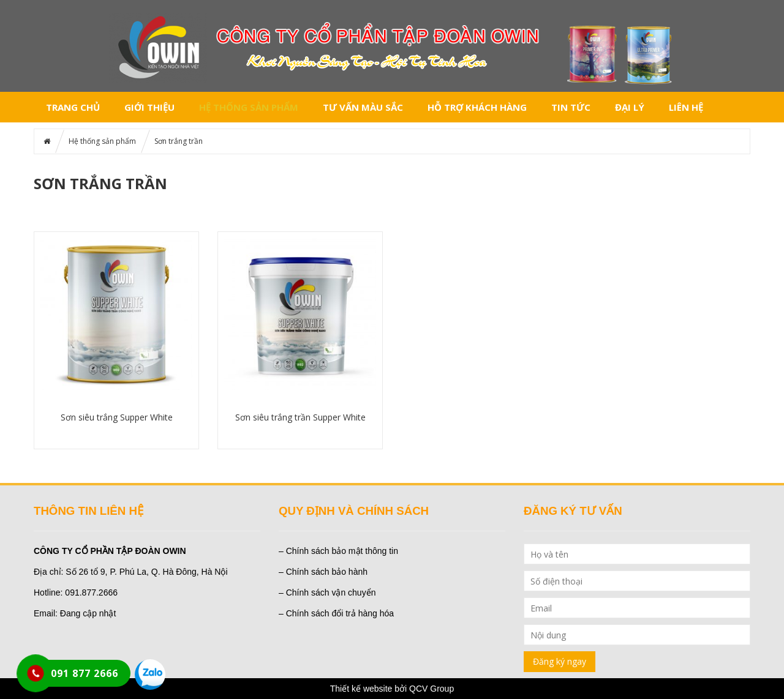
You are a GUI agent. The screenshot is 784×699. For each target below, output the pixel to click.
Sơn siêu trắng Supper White (117, 417)
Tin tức (571, 107)
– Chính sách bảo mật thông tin (338, 551)
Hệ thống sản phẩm (249, 107)
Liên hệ (686, 107)
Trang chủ (73, 107)
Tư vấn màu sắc (363, 107)
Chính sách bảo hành (327, 572)
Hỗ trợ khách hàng (477, 107)
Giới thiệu (149, 107)
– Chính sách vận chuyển (327, 592)
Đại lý (630, 107)
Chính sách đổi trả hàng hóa (340, 613)
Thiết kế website (361, 689)
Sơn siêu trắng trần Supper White (300, 417)
